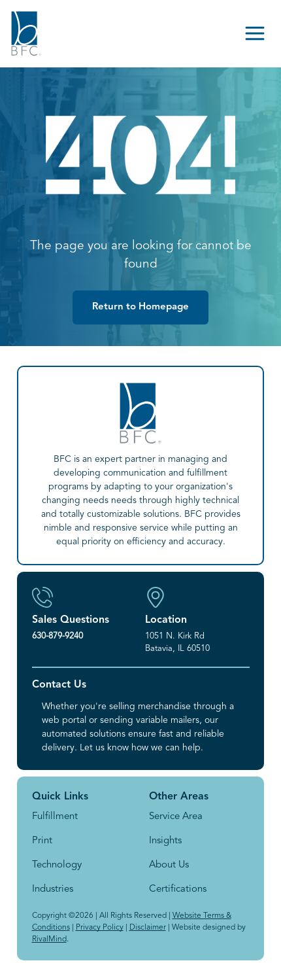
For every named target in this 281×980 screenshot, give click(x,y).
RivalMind (49, 939)
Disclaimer (148, 928)
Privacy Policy (100, 928)
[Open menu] (255, 33)
